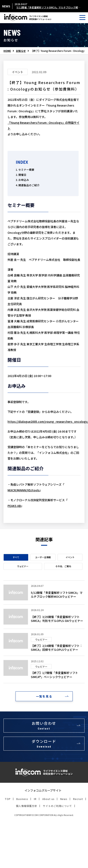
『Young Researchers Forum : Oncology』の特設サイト (43, 125)
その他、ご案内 (63, 566)
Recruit (78, 799)
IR (35, 799)
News (64, 799)
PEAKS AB (14, 506)
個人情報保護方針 (27, 806)
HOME (7, 51)
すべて (16, 557)
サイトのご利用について (57, 806)
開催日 (22, 175)
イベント (70, 557)
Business (22, 799)
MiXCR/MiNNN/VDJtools (23, 490)
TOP (8, 799)
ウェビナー (23, 566)
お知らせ (21, 51)
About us (48, 799)
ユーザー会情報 (43, 557)
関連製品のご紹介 (29, 185)
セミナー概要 (26, 170)
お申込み (24, 180)
